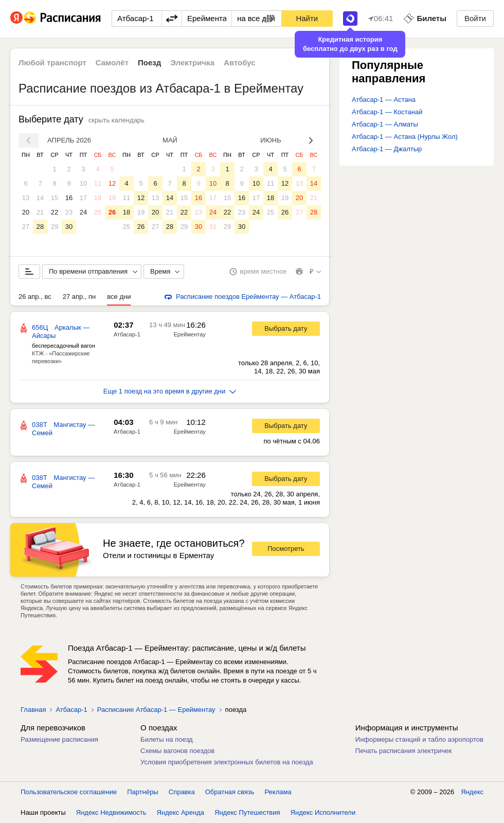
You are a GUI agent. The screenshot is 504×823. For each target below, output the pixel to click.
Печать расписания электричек (403, 751)
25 (98, 212)
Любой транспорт (52, 62)
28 (40, 227)
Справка (182, 792)
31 (213, 227)
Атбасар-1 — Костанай (387, 112)
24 (83, 212)
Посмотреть (286, 549)
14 (40, 198)
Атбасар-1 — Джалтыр (387, 149)
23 (69, 212)
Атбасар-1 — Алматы (385, 124)
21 (40, 212)
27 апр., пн (79, 297)
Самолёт (112, 62)
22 (55, 212)
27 (26, 227)
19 (112, 198)
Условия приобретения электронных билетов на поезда (227, 762)
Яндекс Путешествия (247, 812)
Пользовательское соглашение (69, 792)
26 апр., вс (35, 297)
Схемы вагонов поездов (177, 751)
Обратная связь (230, 792)
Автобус (240, 62)
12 (112, 183)
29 (55, 227)
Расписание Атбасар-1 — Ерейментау (156, 710)
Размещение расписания (59, 739)
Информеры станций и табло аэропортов (419, 739)
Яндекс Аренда (181, 812)
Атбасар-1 (127, 334)
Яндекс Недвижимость (111, 812)
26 (112, 212)
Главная (33, 710)
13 (26, 198)
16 (69, 198)
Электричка (192, 62)
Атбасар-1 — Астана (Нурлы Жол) (405, 137)
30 (69, 227)
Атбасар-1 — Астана (384, 100)
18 (98, 198)
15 (55, 198)
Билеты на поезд (167, 739)
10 (83, 183)
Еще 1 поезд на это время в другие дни (170, 391)
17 (83, 198)
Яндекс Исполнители (323, 812)
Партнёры (142, 792)
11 (98, 183)
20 (26, 212)
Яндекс (472, 792)
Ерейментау (190, 334)
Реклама (278, 792)
